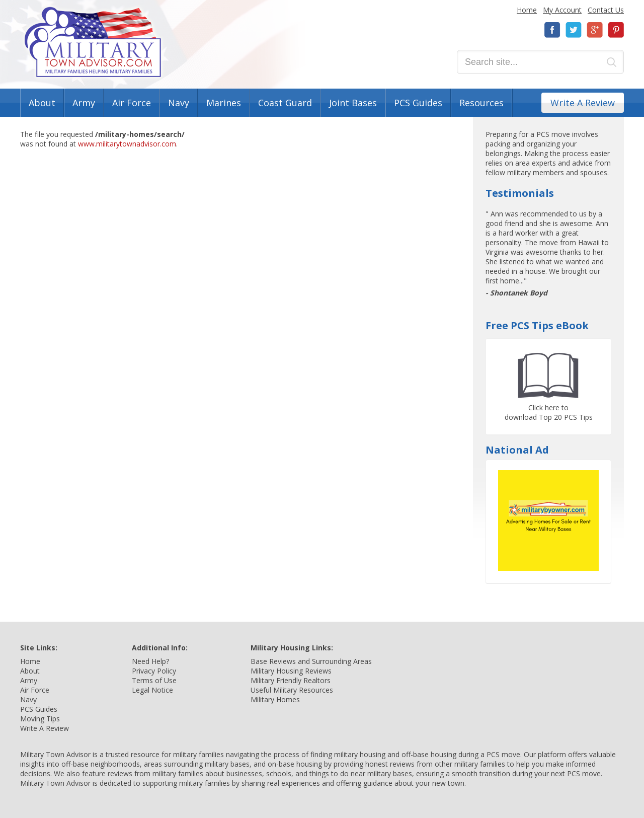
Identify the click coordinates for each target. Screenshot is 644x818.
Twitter (574, 30)
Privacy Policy (154, 671)
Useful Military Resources (292, 690)
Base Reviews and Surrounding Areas (311, 661)
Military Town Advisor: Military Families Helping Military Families (93, 42)
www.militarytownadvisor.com (127, 144)
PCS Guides (418, 103)
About (42, 103)
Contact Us (606, 10)
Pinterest (616, 30)
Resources (481, 103)
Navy (179, 103)
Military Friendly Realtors (291, 680)
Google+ (595, 30)
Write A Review (583, 103)
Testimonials (520, 193)
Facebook (552, 30)
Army (84, 103)
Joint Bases (353, 103)
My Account (562, 10)
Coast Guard (285, 103)
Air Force (132, 103)
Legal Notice (152, 690)
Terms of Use (154, 680)
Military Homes (275, 699)
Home (527, 10)
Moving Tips (40, 719)
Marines (224, 103)
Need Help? (150, 661)
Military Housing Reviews (291, 671)
